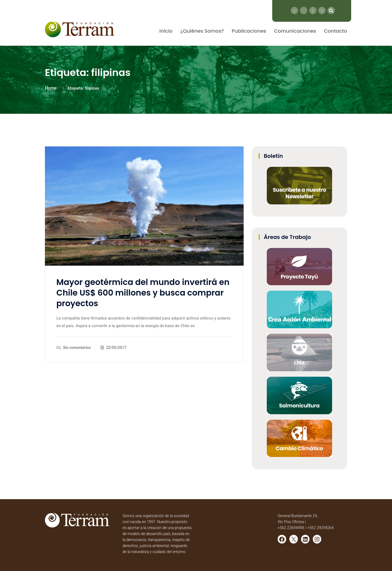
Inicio (166, 31)
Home (51, 88)
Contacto (336, 31)
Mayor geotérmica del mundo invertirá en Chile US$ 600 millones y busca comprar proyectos (143, 293)
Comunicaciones (295, 31)
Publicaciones (249, 31)
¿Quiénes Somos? (202, 31)
